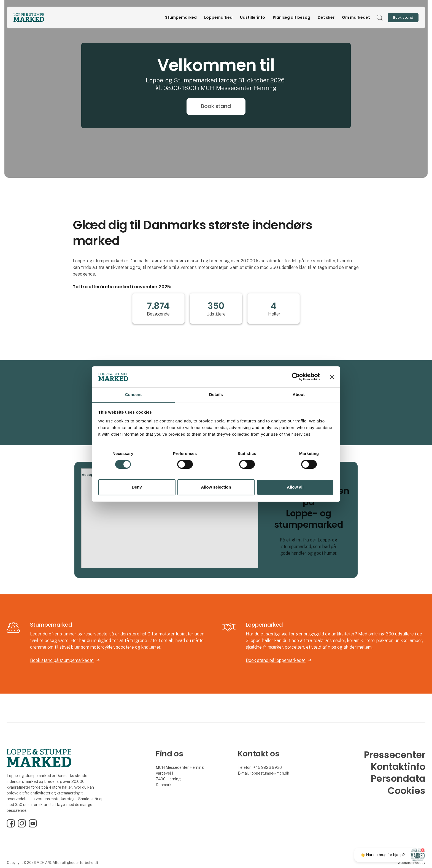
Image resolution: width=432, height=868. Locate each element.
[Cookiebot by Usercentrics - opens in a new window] (296, 377)
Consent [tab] (133, 394)
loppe (255, 773)
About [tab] (299, 394)
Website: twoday (411, 863)
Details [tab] (216, 394)
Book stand (216, 106)
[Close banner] (332, 377)
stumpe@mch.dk (275, 773)
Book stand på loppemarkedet (276, 660)
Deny (137, 487)
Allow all (295, 487)
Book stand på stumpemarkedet (62, 660)
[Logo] (36, 17)
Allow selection (216, 487)
